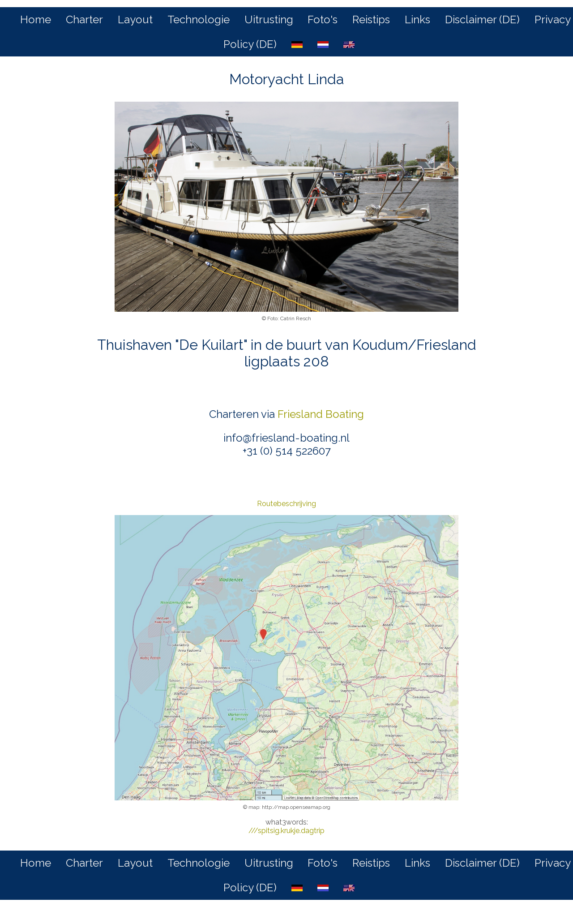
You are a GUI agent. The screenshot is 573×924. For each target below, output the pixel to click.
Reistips (371, 19)
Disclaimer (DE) (482, 19)
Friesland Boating (321, 414)
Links (417, 19)
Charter (84, 19)
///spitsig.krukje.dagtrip (286, 831)
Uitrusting (269, 19)
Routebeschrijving (286, 504)
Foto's (323, 19)
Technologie (199, 19)
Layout (135, 19)
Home (36, 19)
